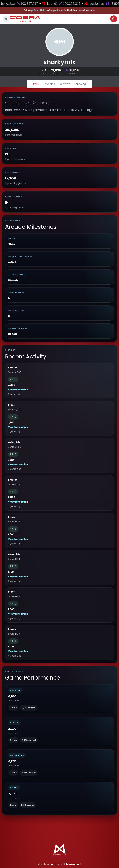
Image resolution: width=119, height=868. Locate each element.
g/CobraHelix (38, 10)
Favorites (49, 84)
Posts (36, 84)
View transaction (18, 390)
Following (80, 84)
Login (113, 19)
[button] (6, 19)
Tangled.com (56, 10)
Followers (65, 84)
